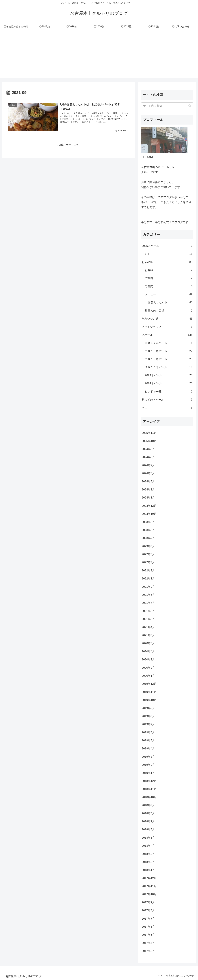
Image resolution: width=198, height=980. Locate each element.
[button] (190, 106)
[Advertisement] (99, 57)
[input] (167, 106)
